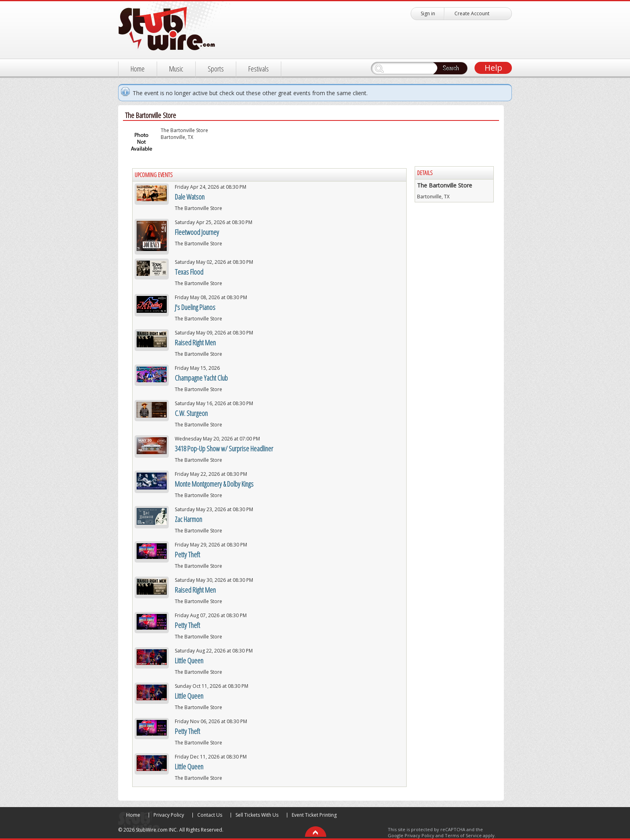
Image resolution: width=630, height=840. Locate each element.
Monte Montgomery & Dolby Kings (214, 484)
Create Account (472, 13)
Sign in (428, 13)
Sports (216, 69)
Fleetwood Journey (197, 232)
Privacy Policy (169, 815)
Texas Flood (189, 272)
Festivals (259, 69)
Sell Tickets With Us (257, 815)
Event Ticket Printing (314, 815)
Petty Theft (187, 555)
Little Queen (189, 661)
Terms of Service (463, 835)
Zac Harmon (188, 519)
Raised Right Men (195, 343)
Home (138, 69)
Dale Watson (190, 197)
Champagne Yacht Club (201, 378)
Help (493, 68)
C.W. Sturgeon (191, 413)
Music (176, 69)
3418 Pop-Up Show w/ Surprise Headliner (224, 449)
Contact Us (210, 815)
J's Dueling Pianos (195, 307)
